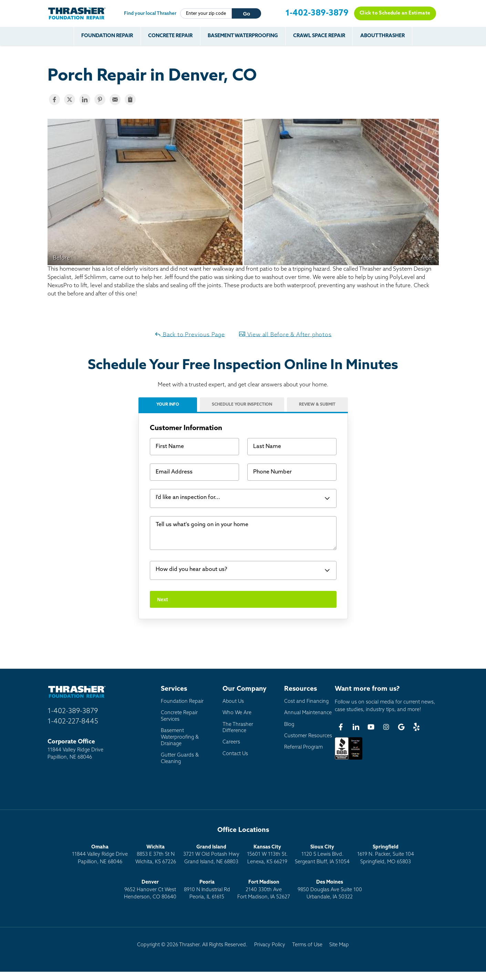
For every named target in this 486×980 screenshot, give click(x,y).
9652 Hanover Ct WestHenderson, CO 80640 (150, 890)
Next (162, 600)
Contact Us (235, 754)
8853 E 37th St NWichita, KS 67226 (156, 855)
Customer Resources (308, 736)
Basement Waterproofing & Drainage (180, 737)
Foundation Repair (107, 36)
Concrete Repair (170, 36)
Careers (231, 743)
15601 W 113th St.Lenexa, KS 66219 (267, 855)
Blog (289, 725)
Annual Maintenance (308, 713)
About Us (233, 702)
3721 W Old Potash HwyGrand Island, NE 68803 (211, 855)
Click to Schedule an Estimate (395, 13)
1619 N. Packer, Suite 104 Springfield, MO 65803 (386, 855)
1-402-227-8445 (73, 722)
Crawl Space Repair (319, 36)
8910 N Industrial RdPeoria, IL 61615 (207, 890)
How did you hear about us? (191, 570)
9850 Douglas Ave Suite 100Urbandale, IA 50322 (330, 890)
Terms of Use (307, 945)
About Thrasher (382, 36)
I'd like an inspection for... (188, 498)
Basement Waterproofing (243, 36)
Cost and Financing (306, 702)
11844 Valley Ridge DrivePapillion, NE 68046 (100, 855)
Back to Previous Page (190, 334)
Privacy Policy (270, 945)
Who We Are (237, 713)
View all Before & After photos (285, 334)
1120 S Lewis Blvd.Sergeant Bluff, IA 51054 (322, 855)
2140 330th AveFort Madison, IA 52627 (264, 890)
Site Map (339, 945)
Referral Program (303, 747)
